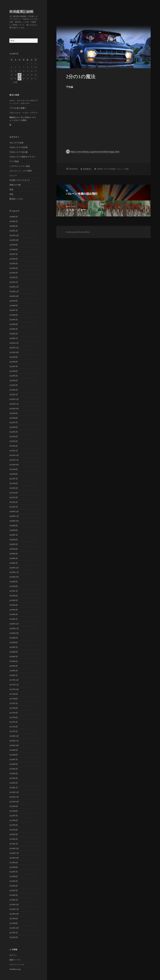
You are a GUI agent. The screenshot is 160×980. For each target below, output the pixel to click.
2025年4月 (14, 268)
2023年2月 (14, 390)
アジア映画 (14, 161)
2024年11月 (14, 292)
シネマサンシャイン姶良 (20, 166)
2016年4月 (14, 774)
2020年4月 (14, 549)
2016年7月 (14, 760)
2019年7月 (14, 591)
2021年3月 (14, 497)
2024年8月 (14, 306)
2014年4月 (14, 886)
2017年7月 (14, 703)
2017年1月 (14, 731)
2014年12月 (14, 849)
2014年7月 (14, 872)
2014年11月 (14, 853)
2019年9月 (14, 582)
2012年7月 (14, 933)
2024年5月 (14, 320)
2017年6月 (14, 708)
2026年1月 (14, 231)
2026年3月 (14, 221)
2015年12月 (14, 792)
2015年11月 (14, 797)
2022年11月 (14, 404)
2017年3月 (14, 722)
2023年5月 (14, 376)
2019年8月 (14, 586)
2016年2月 (14, 783)
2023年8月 (14, 362)
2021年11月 (14, 460)
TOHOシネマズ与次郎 (19, 147)
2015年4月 (14, 830)
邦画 (11, 194)
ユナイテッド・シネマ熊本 (21, 171)
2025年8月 (14, 250)
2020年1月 (14, 563)
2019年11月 (14, 572)
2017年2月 (14, 727)
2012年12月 (14, 928)
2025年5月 (14, 264)
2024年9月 (14, 301)
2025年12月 (14, 235)
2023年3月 (14, 385)
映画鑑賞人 (87, 169)
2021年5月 (14, 488)
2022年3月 (14, 441)
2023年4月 (14, 381)
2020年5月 (14, 544)
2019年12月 (14, 568)
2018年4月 (14, 661)
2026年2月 (14, 226)
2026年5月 (14, 217)
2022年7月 (14, 423)
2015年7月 (14, 816)
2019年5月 (14, 600)
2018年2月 (14, 671)
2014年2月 (14, 895)
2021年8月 (14, 474)
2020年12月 (14, 512)
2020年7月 (14, 535)
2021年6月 (14, 483)
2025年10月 (14, 240)
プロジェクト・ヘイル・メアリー (23, 113)
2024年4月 (14, 324)
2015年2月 (14, 839)
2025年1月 (14, 282)
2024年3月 (14, 329)
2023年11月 (14, 348)
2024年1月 (14, 338)
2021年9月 (14, 469)
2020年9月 (14, 526)
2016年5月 (14, 769)
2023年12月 (14, 343)
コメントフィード (17, 965)
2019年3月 (14, 610)
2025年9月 (14, 245)
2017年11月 (14, 685)
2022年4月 (14, 437)
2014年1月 (14, 900)
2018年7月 (14, 647)
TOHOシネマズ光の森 (19, 152)
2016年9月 (14, 750)
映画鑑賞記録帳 (21, 12)
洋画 (11, 190)
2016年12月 (14, 736)
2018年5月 (14, 657)
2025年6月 (14, 259)
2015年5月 (14, 825)
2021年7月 (14, 479)
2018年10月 (14, 633)
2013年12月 (14, 905)
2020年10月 (14, 521)
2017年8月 (14, 699)
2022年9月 (14, 413)
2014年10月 (14, 858)
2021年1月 (14, 507)
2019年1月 (14, 619)
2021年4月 (14, 493)
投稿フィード (15, 960)
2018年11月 (14, 629)
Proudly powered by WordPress (78, 232)
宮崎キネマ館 (15, 185)
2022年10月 (14, 409)
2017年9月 (14, 694)
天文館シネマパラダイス (20, 180)
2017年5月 (14, 713)
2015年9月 (14, 806)
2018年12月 (14, 624)
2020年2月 (14, 558)
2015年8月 (14, 811)
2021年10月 (14, 465)
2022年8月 (14, 418)
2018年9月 (14, 638)
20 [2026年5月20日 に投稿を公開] (20, 75)
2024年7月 (14, 310)
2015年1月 (14, 844)
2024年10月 (14, 296)
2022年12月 (14, 399)
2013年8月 (14, 923)
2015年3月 (14, 834)
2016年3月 (14, 778)
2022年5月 (14, 432)
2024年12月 (14, 287)
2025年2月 (14, 277)
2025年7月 (14, 254)
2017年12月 (14, 680)
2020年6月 (14, 540)
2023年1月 (14, 395)
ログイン (13, 955)
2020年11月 (14, 516)
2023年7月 (14, 366)
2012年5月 (14, 937)
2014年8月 (14, 867)
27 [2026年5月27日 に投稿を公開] (20, 79)
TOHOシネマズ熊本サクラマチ (22, 157)
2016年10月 (14, 745)
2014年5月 (14, 881)
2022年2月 (14, 446)
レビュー (13, 176)
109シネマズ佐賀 (16, 143)
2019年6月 (14, 596)
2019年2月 (14, 614)
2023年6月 (14, 371)
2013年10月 (14, 914)
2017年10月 (14, 689)
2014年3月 (14, 891)
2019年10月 (14, 577)
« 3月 (15, 82)
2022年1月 (14, 451)
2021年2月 (14, 502)
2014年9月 (14, 863)
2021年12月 (14, 455)
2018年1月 (14, 675)
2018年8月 (14, 643)
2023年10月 (14, 352)
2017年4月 (14, 718)
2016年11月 (14, 741)
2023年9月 (14, 357)
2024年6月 (14, 315)
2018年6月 (14, 652)
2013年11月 (14, 909)
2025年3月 (14, 273)
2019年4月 (14, 605)
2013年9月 (14, 919)
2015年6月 (14, 820)
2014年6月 (14, 876)
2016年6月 (14, 764)
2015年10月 (14, 802)
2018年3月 (14, 666)
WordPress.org (15, 969)
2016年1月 (14, 788)
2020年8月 (14, 530)
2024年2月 (14, 334)
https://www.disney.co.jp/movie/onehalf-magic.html (95, 151)
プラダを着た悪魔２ (18, 108)
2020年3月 (14, 554)
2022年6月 (14, 427)
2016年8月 (14, 755)
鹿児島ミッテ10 (16, 199)
